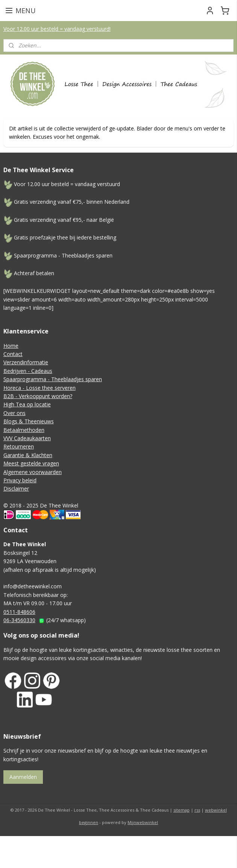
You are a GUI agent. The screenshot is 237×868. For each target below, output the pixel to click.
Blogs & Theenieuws (29, 421)
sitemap (182, 810)
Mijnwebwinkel (143, 822)
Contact (13, 354)
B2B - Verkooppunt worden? (38, 396)
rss (197, 810)
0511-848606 (19, 612)
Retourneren (19, 446)
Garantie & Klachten (28, 455)
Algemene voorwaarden (33, 472)
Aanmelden (23, 777)
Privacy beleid (20, 480)
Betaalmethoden (24, 430)
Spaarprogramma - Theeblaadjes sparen (53, 379)
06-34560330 (19, 620)
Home (11, 346)
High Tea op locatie (27, 404)
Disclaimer (16, 489)
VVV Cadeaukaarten (27, 438)
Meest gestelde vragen (31, 463)
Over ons (14, 413)
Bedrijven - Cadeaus (28, 371)
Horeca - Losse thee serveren (39, 388)
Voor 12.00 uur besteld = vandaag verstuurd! (57, 29)
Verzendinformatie (26, 362)
